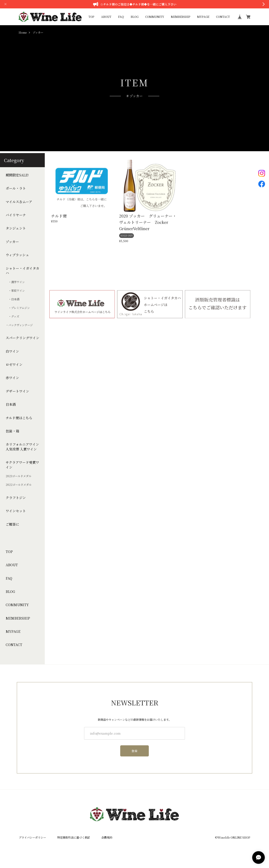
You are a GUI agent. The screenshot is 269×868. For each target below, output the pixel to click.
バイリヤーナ (16, 215)
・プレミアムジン (18, 308)
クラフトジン (16, 498)
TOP (91, 17)
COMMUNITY (155, 17)
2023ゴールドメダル (18, 476)
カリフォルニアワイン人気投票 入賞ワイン (22, 447)
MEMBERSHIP (181, 17)
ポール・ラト (16, 188)
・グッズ (12, 316)
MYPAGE (203, 17)
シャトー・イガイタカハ (22, 271)
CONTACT (223, 17)
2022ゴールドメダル (19, 485)
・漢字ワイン (15, 282)
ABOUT (106, 17)
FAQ (121, 17)
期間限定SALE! (17, 175)
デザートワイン (17, 391)
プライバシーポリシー (32, 837)
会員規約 (107, 837)
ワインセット (16, 511)
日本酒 (11, 404)
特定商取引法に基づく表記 (74, 837)
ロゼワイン (14, 365)
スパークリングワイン (22, 338)
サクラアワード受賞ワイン (22, 465)
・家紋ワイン (15, 291)
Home (23, 33)
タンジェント (16, 228)
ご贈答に (12, 524)
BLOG (135, 17)
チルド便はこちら (19, 418)
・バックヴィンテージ (19, 325)
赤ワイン (12, 378)
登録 (135, 753)
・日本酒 (13, 299)
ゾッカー (12, 242)
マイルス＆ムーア (19, 202)
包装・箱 (12, 431)
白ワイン (12, 351)
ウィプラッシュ (17, 255)
